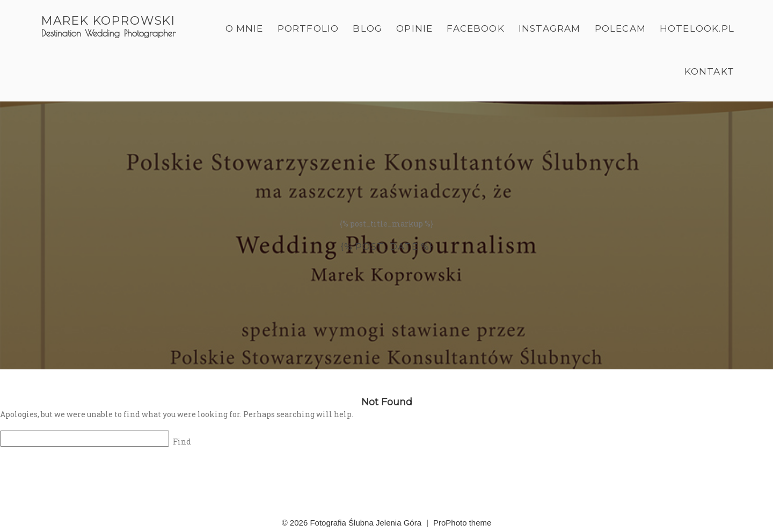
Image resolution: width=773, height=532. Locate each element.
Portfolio (308, 28)
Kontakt (709, 71)
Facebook (476, 28)
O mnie (245, 28)
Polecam (620, 28)
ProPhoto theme (462, 523)
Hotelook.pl (697, 28)
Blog (367, 28)
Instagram (550, 28)
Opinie (414, 28)
